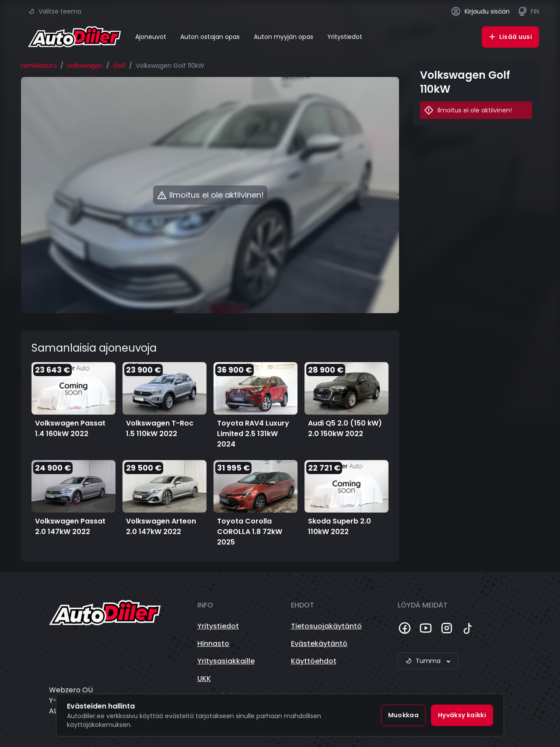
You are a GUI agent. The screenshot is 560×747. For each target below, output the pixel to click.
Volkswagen (85, 66)
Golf (119, 66)
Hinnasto (213, 644)
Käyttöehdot (314, 661)
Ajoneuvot (151, 37)
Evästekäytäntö (319, 644)
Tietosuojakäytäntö (326, 626)
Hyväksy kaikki (462, 715)
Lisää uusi (511, 37)
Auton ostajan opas (210, 37)
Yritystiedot (345, 37)
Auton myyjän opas (283, 37)
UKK (204, 679)
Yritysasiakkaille (226, 661)
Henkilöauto (39, 66)
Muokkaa (403, 715)
